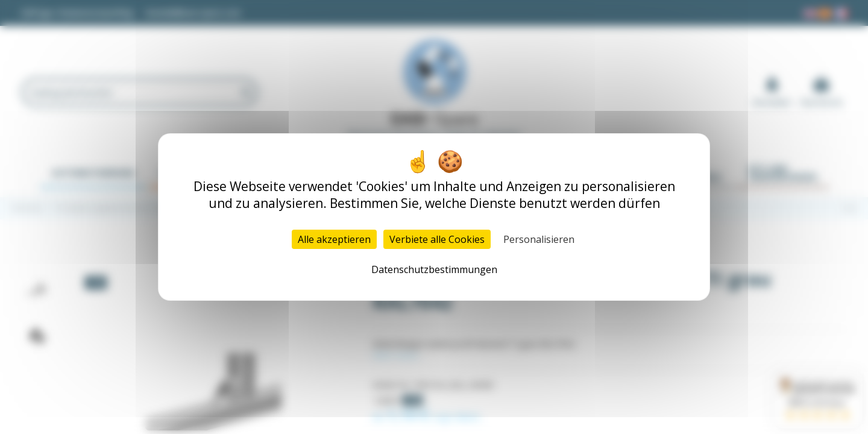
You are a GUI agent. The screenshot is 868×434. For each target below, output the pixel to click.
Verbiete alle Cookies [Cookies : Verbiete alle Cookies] (437, 239)
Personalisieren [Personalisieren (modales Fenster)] (539, 239)
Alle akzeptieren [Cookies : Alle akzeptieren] (334, 239)
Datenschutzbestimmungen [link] (434, 269)
